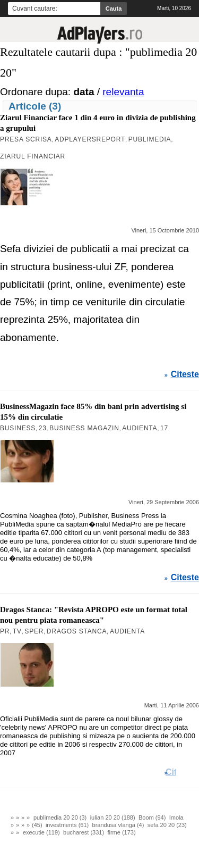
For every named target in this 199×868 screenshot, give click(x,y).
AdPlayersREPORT (90, 139)
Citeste (185, 374)
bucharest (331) (84, 832)
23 (43, 428)
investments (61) (67, 825)
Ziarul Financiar (33, 156)
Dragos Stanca (77, 631)
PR (5, 631)
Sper (34, 631)
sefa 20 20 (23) (167, 825)
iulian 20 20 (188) (113, 817)
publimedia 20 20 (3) (60, 817)
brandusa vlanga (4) (118, 825)
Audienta (140, 428)
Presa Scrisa (26, 139)
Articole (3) (35, 106)
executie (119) (41, 832)
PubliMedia (150, 139)
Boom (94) (152, 817)
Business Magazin (84, 428)
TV (17, 631)
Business (18, 428)
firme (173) (121, 832)
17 (164, 428)
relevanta (123, 92)
